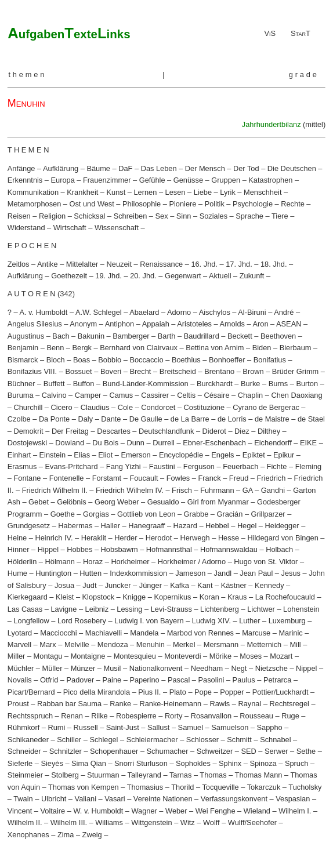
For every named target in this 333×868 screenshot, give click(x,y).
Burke (250, 384)
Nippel (306, 668)
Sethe (306, 751)
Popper (232, 692)
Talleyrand (144, 775)
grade (304, 75)
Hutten (91, 573)
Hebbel (217, 526)
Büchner (21, 384)
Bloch (56, 360)
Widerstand (26, 228)
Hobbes (79, 549)
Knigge (134, 597)
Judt (89, 585)
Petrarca (277, 680)
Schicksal (89, 216)
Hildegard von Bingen (283, 538)
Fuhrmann (217, 490)
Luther (249, 621)
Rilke (99, 716)
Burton (307, 384)
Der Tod (246, 168)
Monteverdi (182, 656)
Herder (126, 538)
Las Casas (25, 609)
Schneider (24, 751)
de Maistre (272, 419)
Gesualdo (163, 502)
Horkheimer (130, 562)
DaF (125, 168)
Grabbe (196, 514)
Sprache (249, 216)
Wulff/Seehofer (252, 822)
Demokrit (28, 431)
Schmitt (239, 740)
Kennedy (269, 585)
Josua (64, 585)
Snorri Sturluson (141, 763)
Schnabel (275, 740)
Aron (260, 324)
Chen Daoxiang (296, 395)
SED (248, 751)
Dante (111, 419)
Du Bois (105, 443)
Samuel (191, 727)
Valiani (86, 799)
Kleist (65, 597)
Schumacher (168, 751)
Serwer (276, 751)
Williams (109, 822)
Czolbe (19, 419)
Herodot (159, 538)
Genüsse (188, 180)
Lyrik (228, 192)
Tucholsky (305, 787)
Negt (239, 668)
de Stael (311, 419)
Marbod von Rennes (200, 633)
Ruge (290, 716)
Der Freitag (70, 431)
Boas (82, 360)
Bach (61, 336)
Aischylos (215, 312)
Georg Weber (117, 502)
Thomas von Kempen (84, 787)
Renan (72, 716)
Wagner (144, 811)
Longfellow (31, 621)
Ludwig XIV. (211, 621)
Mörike (220, 656)
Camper (88, 395)
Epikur (284, 455)
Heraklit (94, 538)
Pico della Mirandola (97, 692)
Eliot (105, 455)
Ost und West (92, 204)
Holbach (279, 549)
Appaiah (156, 324)
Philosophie (142, 204)
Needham (207, 668)
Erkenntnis (25, 180)
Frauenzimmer (107, 180)
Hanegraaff (146, 526)
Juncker (118, 585)
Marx (48, 644)
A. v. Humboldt (43, 312)
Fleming (309, 466)
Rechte (293, 204)
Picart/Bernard (31, 692)
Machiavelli (104, 633)
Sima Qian (89, 763)
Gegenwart (183, 276)
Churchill (28, 407)
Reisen (19, 216)
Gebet (39, 502)
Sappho (270, 727)
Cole (125, 407)
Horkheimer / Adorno (192, 562)
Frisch (182, 490)
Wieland (257, 811)
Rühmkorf (23, 727)
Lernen (146, 192)
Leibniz (97, 609)
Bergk (82, 348)
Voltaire (53, 811)
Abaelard (144, 312)
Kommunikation (33, 192)
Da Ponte (54, 419)
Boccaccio (146, 360)
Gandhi (273, 490)
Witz (188, 822)
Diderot (214, 431)
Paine (112, 680)
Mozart (281, 656)
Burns (278, 384)
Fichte (277, 466)
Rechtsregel (289, 704)
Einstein (53, 455)
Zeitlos (19, 264)
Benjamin (23, 348)
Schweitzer (215, 751)
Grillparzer (268, 514)
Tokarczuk (264, 787)
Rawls (220, 704)
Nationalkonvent (156, 668)
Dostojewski (27, 443)
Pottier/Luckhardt (280, 692)
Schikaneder (28, 740)
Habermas (75, 526)
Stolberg (65, 775)
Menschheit (263, 192)
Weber (176, 811)
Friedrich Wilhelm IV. (130, 490)
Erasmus (22, 466)
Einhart (19, 455)
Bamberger (131, 336)
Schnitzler (66, 751)
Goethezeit (69, 276)
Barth (167, 336)
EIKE (308, 443)
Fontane (27, 478)
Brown (253, 371)
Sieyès (52, 763)
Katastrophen (270, 180)
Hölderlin (22, 562)
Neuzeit (119, 264)
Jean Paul (256, 573)
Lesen (175, 192)
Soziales (213, 216)
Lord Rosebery (82, 621)
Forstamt (107, 478)
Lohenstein (301, 609)
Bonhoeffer (227, 360)
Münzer (83, 668)
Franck (210, 478)
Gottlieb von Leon (146, 514)
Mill (295, 644)
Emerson (135, 455)
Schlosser (202, 740)
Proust (18, 704)
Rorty (174, 716)
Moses (251, 656)
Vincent (20, 811)
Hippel (48, 549)
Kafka (180, 585)
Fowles (178, 478)
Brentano (219, 371)
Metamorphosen (34, 204)
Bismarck (23, 360)
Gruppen (226, 180)
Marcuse (256, 633)
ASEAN (289, 324)
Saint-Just (123, 727)
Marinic (290, 633)
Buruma (21, 395)
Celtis (186, 395)
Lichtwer (261, 609)
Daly (85, 419)
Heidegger (282, 526)
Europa (63, 180)
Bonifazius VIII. (32, 371)
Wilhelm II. (25, 822)
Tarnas (180, 775)
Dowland (70, 443)
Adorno (179, 312)
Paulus (244, 680)
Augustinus (26, 336)
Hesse (229, 538)
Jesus (291, 573)
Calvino (54, 395)
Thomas (213, 775)
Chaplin (250, 395)
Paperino (144, 680)
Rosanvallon (211, 716)
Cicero (62, 407)
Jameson (190, 573)
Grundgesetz (29, 526)
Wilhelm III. (69, 822)
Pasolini (211, 680)
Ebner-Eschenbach (214, 443)
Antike (48, 264)
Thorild (182, 787)
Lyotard (20, 633)
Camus (122, 395)
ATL (69, 33)
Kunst (116, 192)
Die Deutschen (292, 168)
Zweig (92, 835)
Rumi (57, 727)
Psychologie (253, 204)
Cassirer (155, 395)
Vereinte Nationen (163, 799)
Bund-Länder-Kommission (146, 384)
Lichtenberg (220, 609)
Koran (209, 597)
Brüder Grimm (295, 371)
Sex (162, 216)
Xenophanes (28, 835)
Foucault (144, 478)
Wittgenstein (151, 822)
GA (248, 490)
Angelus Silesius (35, 324)
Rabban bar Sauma (69, 704)
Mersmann (221, 644)
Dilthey (269, 431)
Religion (52, 216)
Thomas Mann (259, 775)
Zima (66, 835)
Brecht (140, 371)
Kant (205, 585)
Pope (203, 692)
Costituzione (204, 407)
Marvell (19, 644)
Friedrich (272, 478)
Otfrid (49, 680)
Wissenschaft (117, 228)
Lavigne (64, 609)
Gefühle (152, 180)
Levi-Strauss (171, 609)
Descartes (114, 431)
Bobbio (110, 360)
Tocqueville (220, 787)
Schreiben (131, 216)
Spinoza (263, 763)
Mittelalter (82, 264)
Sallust (158, 727)
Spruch (297, 763)
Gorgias (96, 514)
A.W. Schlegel (99, 312)
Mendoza (113, 644)
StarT (301, 33)
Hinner (19, 549)
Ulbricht (54, 799)
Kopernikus (172, 597)
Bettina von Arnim (215, 348)
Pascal (179, 680)
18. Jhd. (274, 264)
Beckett (240, 336)
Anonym (83, 324)
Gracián (230, 514)
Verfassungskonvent (234, 799)
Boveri (111, 371)
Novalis (20, 680)
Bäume (98, 168)
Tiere (280, 216)
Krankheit (82, 192)
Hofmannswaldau (229, 549)
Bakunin (91, 336)
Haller (111, 526)
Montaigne (88, 656)
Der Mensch (205, 168)
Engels (222, 455)
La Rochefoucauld (285, 597)
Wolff (211, 822)
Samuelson (230, 727)
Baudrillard (202, 336)
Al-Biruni (252, 312)
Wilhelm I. (295, 811)
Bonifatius (270, 360)
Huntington (53, 573)
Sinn (184, 216)
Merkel (184, 644)
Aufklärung (61, 168)
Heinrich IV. (54, 538)
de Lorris (232, 419)
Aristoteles (194, 324)
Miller (17, 656)
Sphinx (230, 763)
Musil (113, 668)
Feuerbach (240, 466)
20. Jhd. (143, 276)
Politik (215, 204)
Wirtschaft (70, 228)
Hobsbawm (120, 549)
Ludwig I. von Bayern (149, 621)
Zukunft (252, 276)
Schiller (69, 740)
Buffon (84, 384)
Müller (53, 668)
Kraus (237, 597)
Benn (55, 348)
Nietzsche (272, 668)
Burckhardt (215, 384)
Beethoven (278, 336)
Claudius (95, 407)
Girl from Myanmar (218, 502)
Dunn (135, 443)
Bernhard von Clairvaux (139, 348)
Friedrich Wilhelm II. (55, 490)
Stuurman (103, 775)
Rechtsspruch (30, 716)
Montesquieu (135, 656)
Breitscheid (178, 371)
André (284, 312)
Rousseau (256, 716)
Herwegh (195, 538)
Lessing (129, 609)
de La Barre (190, 419)
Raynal (250, 704)
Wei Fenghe (216, 811)
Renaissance (161, 264)
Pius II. (149, 692)
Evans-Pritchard (72, 466)
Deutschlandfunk (166, 431)
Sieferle (20, 763)
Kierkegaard (28, 597)
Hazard (185, 526)
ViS (270, 33)
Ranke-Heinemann (170, 704)
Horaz (93, 562)
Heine (17, 538)
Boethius (186, 360)
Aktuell (220, 276)
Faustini (162, 466)
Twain (23, 799)
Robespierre (136, 716)
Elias (82, 455)
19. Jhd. (108, 276)
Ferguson (199, 466)
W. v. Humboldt (98, 811)
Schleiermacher (152, 740)
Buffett (54, 384)
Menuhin (151, 644)
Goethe (63, 514)
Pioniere (182, 204)
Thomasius (145, 787)
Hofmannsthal (169, 549)
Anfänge (21, 168)
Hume (17, 573)
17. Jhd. (239, 264)
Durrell (164, 443)
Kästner (234, 585)
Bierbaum (296, 348)
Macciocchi (58, 633)
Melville (77, 644)
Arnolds (232, 324)
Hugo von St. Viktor (266, 562)
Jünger (151, 585)
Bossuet (78, 371)
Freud (239, 478)
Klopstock (98, 597)
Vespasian (293, 799)
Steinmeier (25, 775)
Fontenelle (67, 478)
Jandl (223, 573)
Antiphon (120, 324)
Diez (242, 431)
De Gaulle (146, 419)
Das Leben (159, 168)
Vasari (115, 799)
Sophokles (193, 763)
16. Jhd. (204, 264)
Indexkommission (138, 573)
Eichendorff (273, 443)
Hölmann (60, 562)
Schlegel (104, 740)
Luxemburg (287, 621)
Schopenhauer (114, 751)
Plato (178, 692)
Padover (81, 680)
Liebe (203, 192)
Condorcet (158, 407)
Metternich (264, 644)
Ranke (120, 704)
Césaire (216, 395)
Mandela (144, 633)
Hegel (247, 526)
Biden (262, 348)
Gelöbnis (72, 502)
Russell (86, 727)
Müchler (21, 668)
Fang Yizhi (124, 466)
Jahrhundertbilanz (272, 124)
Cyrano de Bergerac (266, 407)
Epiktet (254, 455)
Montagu (48, 656)
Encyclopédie (181, 455)
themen (27, 75)
